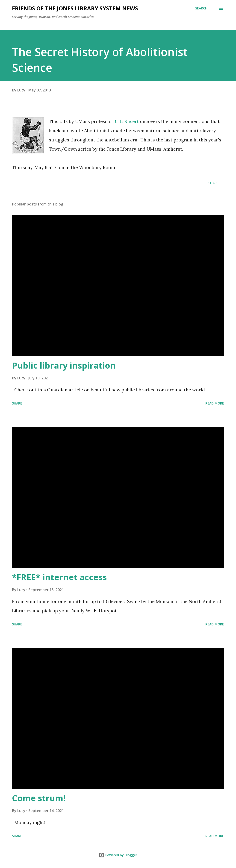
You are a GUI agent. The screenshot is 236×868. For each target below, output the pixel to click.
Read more (215, 403)
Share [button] (213, 183)
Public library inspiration (64, 365)
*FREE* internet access (59, 577)
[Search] (201, 8)
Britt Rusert (126, 121)
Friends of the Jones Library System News (75, 8)
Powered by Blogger (118, 855)
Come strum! (39, 798)
